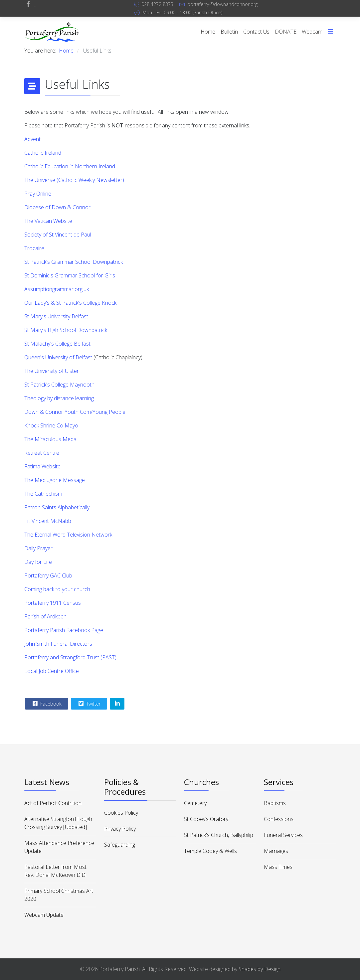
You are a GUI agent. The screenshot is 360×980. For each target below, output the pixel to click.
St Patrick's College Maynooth (59, 385)
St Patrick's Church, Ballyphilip (219, 835)
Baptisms (275, 803)
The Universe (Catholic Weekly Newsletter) (74, 180)
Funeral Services (283, 835)
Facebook (46, 704)
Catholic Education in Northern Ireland (70, 166)
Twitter (89, 704)
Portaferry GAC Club (48, 575)
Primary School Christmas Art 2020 (59, 895)
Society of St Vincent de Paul (58, 235)
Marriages (276, 851)
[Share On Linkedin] (117, 704)
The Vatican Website (48, 221)
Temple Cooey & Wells (210, 851)
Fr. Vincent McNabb (48, 521)
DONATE (286, 32)
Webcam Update (44, 915)
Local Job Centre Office (52, 671)
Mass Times (278, 867)
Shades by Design (260, 969)
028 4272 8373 (157, 4)
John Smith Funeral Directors (58, 644)
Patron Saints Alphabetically (57, 507)
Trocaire (34, 248)
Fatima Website (42, 466)
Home (208, 32)
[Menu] (330, 32)
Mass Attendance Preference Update (59, 847)
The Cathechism (43, 494)
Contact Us (256, 32)
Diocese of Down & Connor (57, 207)
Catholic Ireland (43, 153)
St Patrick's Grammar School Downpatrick (74, 262)
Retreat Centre (42, 453)
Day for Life (38, 562)
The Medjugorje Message (55, 480)
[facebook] (28, 4)
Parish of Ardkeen (45, 616)
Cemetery (195, 803)
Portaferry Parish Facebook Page (64, 630)
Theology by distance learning (59, 398)
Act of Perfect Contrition (53, 803)
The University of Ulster (52, 371)
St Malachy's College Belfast (57, 344)
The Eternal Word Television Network (68, 535)
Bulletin (229, 32)
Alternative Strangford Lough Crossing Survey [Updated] (58, 823)
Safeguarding (120, 845)
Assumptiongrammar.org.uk (57, 289)
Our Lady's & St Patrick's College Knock (70, 303)
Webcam (312, 32)
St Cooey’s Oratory (206, 819)
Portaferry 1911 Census (53, 603)
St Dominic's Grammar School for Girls (70, 275)
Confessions (279, 819)
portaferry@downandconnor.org (222, 4)
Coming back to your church (57, 589)
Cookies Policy (121, 813)
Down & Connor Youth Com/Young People (75, 412)
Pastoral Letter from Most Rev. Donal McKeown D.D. (55, 871)
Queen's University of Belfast (58, 357)
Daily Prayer (38, 548)
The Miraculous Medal (51, 439)
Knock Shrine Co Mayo (51, 425)
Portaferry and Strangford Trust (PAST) (70, 657)
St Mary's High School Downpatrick (66, 330)
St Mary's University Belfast (56, 316)
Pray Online (38, 194)
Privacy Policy (120, 829)
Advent (32, 139)
